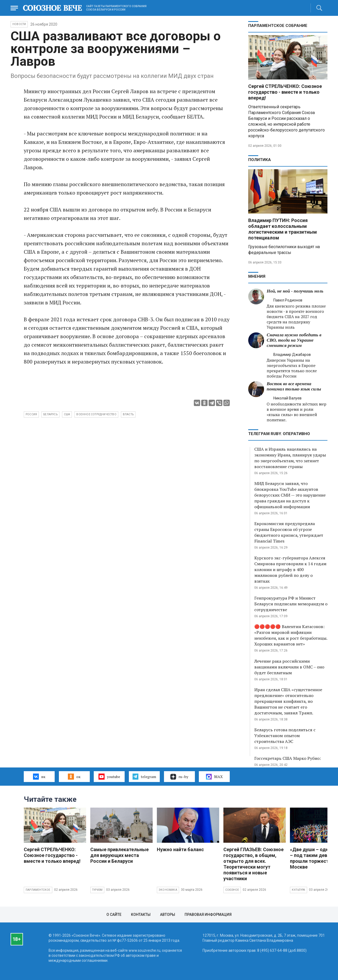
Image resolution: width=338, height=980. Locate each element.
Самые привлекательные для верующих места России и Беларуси (119, 855)
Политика (260, 160)
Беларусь (50, 414)
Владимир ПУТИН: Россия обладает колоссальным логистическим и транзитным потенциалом (283, 229)
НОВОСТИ (19, 24)
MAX (214, 777)
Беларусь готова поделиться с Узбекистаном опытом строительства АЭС (285, 736)
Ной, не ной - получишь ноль (295, 291)
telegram (144, 776)
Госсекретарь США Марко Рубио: (288, 758)
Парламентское (38, 890)
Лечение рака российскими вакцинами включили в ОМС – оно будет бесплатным (289, 667)
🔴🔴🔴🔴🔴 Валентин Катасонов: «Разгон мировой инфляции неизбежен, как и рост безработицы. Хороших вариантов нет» (291, 635)
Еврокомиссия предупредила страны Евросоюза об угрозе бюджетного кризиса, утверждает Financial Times (289, 532)
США (67, 414)
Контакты (141, 915)
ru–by (179, 777)
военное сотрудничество (96, 414)
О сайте (114, 915)
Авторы (168, 915)
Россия (31, 414)
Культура (299, 890)
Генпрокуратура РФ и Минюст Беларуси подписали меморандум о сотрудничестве (291, 604)
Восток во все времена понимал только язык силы (294, 386)
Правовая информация (208, 915)
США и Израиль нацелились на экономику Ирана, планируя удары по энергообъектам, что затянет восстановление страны (290, 458)
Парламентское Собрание (278, 26)
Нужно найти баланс (180, 849)
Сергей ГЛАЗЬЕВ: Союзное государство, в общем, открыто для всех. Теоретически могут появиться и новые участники (253, 864)
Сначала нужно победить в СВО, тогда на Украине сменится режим (294, 340)
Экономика (168, 890)
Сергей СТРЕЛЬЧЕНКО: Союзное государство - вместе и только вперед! (285, 92)
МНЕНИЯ (257, 276)
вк (39, 776)
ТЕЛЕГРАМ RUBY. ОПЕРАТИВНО (279, 434)
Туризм (97, 890)
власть (128, 414)
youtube (109, 776)
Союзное (232, 890)
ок (74, 776)
